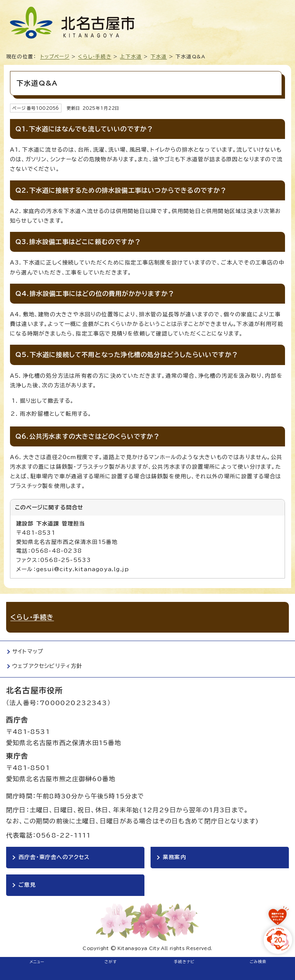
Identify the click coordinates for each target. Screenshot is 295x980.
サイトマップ (28, 651)
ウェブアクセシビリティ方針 (47, 666)
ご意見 (27, 885)
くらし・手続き (94, 57)
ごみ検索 (258, 962)
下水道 (159, 57)
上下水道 (131, 57)
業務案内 (175, 857)
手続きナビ (185, 962)
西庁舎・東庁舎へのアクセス (54, 857)
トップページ (55, 57)
